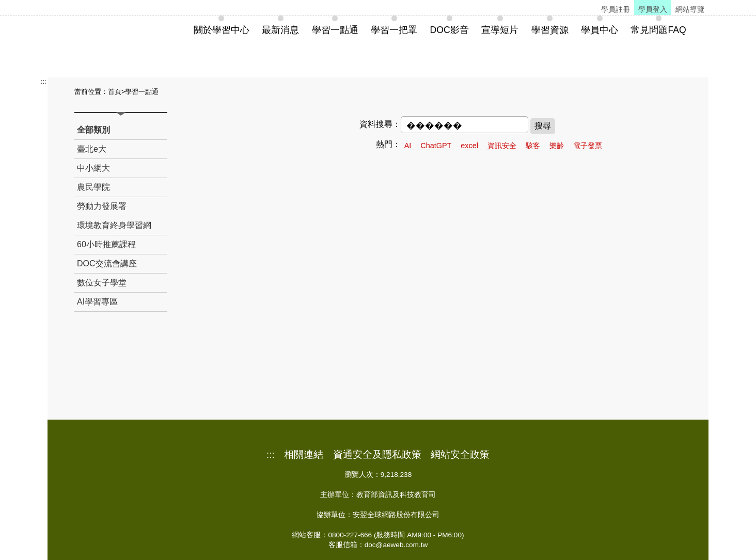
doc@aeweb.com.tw (396, 545)
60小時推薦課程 (106, 244)
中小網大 (93, 168)
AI (408, 146)
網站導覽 (690, 9)
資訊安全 (502, 146)
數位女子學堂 (102, 283)
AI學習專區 (97, 302)
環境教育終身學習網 (114, 225)
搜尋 (543, 126)
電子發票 (588, 146)
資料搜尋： (380, 124)
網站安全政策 (460, 455)
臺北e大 (92, 149)
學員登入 (653, 9)
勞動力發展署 (102, 206)
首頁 (115, 92)
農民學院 (93, 187)
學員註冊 (616, 9)
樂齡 (557, 146)
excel (469, 146)
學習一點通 (142, 92)
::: (44, 81)
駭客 (533, 146)
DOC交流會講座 (107, 263)
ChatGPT (436, 146)
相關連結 (304, 455)
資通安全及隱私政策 (377, 455)
